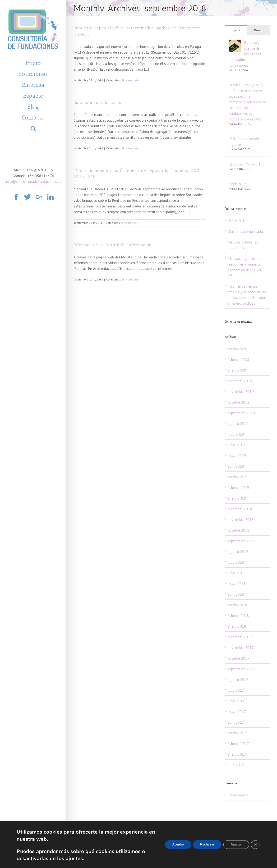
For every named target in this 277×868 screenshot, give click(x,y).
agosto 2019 (238, 423)
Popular (236, 30)
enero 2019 (237, 498)
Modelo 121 (238, 184)
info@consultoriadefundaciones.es (33, 181)
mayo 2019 (237, 455)
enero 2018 (237, 626)
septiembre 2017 (241, 669)
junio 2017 (236, 701)
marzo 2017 (238, 733)
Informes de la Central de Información (113, 245)
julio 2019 (236, 434)
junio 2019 (236, 445)
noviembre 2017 (241, 648)
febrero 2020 (238, 359)
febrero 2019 (238, 487)
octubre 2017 (239, 658)
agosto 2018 (238, 551)
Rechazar (207, 844)
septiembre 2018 (241, 541)
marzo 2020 (238, 349)
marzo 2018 (238, 605)
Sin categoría (130, 80)
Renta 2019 (237, 221)
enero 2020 (237, 370)
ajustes (74, 859)
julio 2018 (236, 562)
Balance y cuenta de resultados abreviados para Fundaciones (245, 54)
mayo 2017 (237, 712)
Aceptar (178, 844)
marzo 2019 (238, 477)
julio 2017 (236, 690)
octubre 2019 (239, 402)
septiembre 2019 (241, 413)
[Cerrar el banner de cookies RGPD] (255, 845)
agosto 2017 (238, 680)
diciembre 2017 (240, 637)
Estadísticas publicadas (97, 102)
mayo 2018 (237, 583)
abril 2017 (236, 722)
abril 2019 (236, 466)
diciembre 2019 (240, 381)
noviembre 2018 (241, 519)
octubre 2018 (239, 530)
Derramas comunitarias (246, 231)
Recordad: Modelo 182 (247, 164)
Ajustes (236, 844)
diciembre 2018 (240, 509)
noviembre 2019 (241, 391)
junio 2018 (236, 573)
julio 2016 (236, 765)
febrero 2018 (238, 615)
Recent (258, 30)
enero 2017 (237, 754)
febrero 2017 (238, 744)
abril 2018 (236, 594)
